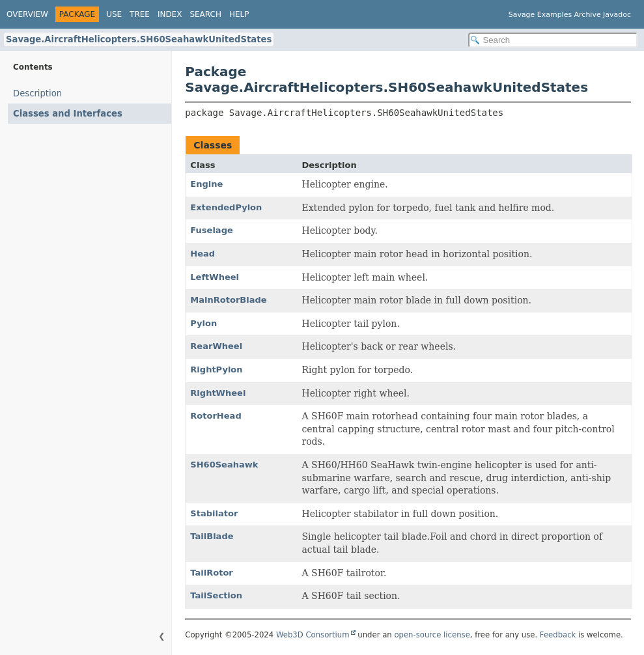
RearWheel (216, 346)
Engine (206, 184)
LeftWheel (215, 277)
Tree (140, 14)
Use (114, 14)
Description (37, 93)
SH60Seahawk (224, 465)
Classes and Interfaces (68, 114)
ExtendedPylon (226, 207)
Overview (27, 14)
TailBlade (212, 536)
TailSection (216, 595)
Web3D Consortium (313, 635)
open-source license (432, 635)
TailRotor (211, 573)
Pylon (203, 323)
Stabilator (214, 513)
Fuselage (211, 230)
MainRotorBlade (228, 300)
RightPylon (216, 369)
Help (239, 14)
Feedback (558, 635)
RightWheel (218, 393)
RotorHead (216, 416)
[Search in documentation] (553, 40)
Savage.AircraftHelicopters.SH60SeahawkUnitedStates (139, 39)
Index (170, 14)
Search (205, 14)
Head (203, 254)
